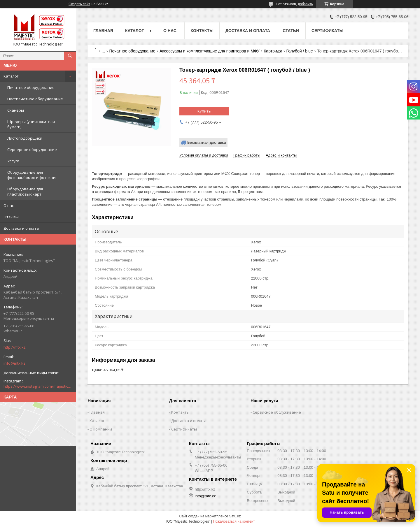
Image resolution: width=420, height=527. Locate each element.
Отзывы (11, 217)
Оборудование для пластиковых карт (25, 192)
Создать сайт (79, 4)
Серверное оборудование (32, 150)
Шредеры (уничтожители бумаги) (31, 124)
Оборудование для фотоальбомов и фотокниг (32, 175)
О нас (9, 205)
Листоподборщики (25, 138)
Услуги (13, 161)
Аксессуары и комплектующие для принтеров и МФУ (210, 51)
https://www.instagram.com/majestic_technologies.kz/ (38, 386)
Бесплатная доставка (207, 142)
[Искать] (70, 56)
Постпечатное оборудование (35, 99)
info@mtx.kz (14, 363)
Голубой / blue (300, 51)
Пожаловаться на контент (234, 521)
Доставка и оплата (21, 228)
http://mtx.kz (15, 347)
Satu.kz (235, 516)
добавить (305, 4)
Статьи (291, 31)
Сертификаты (327, 31)
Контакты (202, 31)
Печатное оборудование (31, 87)
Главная (103, 31)
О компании (101, 429)
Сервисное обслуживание (277, 412)
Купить (204, 111)
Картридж (273, 51)
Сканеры (16, 110)
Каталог (11, 76)
